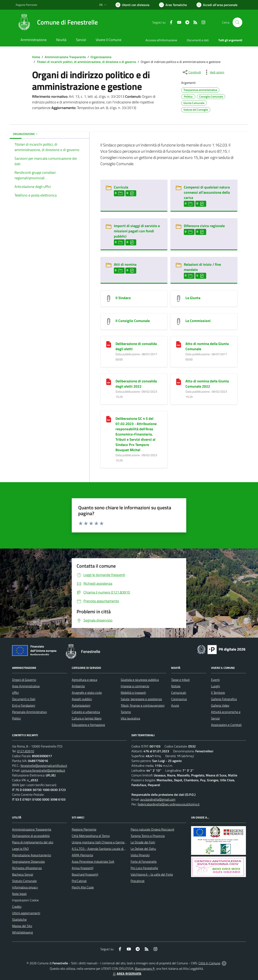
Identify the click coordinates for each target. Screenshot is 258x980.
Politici (16, 718)
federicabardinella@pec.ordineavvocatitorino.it (169, 804)
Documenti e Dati (24, 699)
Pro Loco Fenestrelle (144, 868)
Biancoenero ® (145, 969)
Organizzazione (101, 57)
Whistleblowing (22, 932)
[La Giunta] (179, 298)
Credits (17, 907)
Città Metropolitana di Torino (91, 836)
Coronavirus (179, 699)
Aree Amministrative (26, 686)
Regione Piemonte (84, 829)
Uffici (15, 693)
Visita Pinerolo (140, 855)
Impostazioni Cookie (25, 900)
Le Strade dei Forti (143, 842)
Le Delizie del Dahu (143, 849)
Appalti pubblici (82, 699)
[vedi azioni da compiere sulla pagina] (214, 72)
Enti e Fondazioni (24, 705)
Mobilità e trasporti (133, 693)
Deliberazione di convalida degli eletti (136, 346)
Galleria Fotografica (224, 699)
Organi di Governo (24, 680)
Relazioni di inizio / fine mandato (202, 267)
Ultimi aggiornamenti (26, 913)
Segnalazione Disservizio (28, 862)
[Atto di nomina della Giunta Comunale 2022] (179, 381)
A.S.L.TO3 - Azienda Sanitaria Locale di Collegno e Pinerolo (111, 849)
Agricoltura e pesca (84, 680)
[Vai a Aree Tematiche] (173, 5)
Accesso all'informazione (161, 40)
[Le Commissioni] (179, 321)
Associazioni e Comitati (226, 725)
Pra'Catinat (79, 881)
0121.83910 (26, 751)
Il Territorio (218, 693)
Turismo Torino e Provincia (148, 836)
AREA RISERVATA (127, 974)
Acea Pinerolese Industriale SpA (93, 862)
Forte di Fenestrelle (144, 862)
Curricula (121, 187)
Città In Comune (209, 963)
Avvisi (175, 705)
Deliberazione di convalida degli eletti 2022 (136, 384)
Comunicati (179, 693)
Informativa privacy (25, 887)
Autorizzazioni (81, 705)
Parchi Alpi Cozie (83, 887)
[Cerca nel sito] (237, 22)
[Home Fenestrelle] (57, 22)
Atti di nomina (125, 264)
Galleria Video (220, 705)
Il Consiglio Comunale (133, 321)
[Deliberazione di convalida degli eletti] (109, 344)
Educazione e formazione (88, 725)
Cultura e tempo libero (87, 718)
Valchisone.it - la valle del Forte (152, 874)
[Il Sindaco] (109, 298)
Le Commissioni (198, 321)
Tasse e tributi (180, 680)
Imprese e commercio (135, 686)
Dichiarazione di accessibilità (31, 836)
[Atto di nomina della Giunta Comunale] (179, 344)
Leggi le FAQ (20, 849)
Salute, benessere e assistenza (141, 699)
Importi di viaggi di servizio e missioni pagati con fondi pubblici (137, 231)
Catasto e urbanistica (86, 712)
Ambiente (78, 686)
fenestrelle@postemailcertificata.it (44, 766)
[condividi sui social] (191, 72)
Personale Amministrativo (29, 712)
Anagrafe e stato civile (87, 693)
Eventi (215, 680)
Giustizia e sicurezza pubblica (140, 680)
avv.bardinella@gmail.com (158, 799)
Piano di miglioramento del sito (33, 842)
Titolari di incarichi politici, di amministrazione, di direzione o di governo (86, 62)
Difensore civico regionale (204, 226)
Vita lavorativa (130, 718)
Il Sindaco (123, 298)
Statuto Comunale (24, 881)
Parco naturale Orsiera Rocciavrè (152, 829)
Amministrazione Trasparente (65, 57)
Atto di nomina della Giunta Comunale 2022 (207, 384)
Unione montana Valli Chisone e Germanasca (102, 842)
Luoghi (215, 686)
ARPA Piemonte (82, 855)
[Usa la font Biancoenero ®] (132, 5)
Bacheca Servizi (23, 874)
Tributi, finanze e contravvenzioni (143, 705)
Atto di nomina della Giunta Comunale (207, 346)
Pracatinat (138, 881)
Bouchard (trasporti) (85, 874)
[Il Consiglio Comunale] (109, 321)
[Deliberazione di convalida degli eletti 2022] (109, 381)
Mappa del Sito (22, 926)
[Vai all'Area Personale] (217, 5)
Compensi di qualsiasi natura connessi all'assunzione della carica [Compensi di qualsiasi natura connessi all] (207, 192)
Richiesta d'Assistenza (27, 868)
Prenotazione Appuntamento (32, 855)
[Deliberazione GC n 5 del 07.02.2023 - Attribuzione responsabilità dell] (109, 419)
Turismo (126, 712)
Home (36, 57)
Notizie (176, 686)
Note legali (19, 894)
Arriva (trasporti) (83, 868)
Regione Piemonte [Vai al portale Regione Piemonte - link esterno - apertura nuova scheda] (26, 5)
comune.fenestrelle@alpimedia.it (43, 770)
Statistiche (19, 919)
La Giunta (193, 298)
